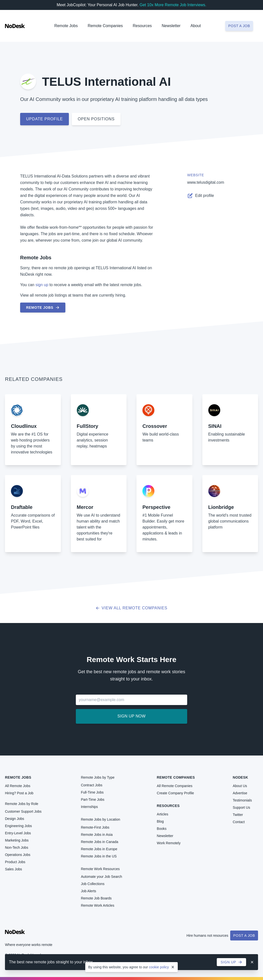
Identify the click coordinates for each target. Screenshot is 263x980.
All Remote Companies (175, 786)
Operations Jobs (18, 855)
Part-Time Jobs (92, 800)
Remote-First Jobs (95, 827)
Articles (163, 814)
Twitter (238, 815)
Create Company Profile (175, 793)
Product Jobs (15, 862)
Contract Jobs (91, 785)
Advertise (240, 793)
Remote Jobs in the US (99, 856)
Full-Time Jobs (92, 792)
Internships (89, 807)
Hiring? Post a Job (19, 793)
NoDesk (240, 777)
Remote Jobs (66, 26)
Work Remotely (169, 843)
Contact (239, 822)
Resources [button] (142, 26)
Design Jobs (15, 819)
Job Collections (93, 884)
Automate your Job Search (101, 877)
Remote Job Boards (96, 898)
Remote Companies (105, 26)
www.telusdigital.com (206, 182)
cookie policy (159, 967)
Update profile (44, 119)
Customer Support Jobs (23, 811)
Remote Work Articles (97, 905)
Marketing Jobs (17, 840)
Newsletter (171, 26)
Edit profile (201, 196)
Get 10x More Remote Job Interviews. (173, 5)
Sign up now (131, 716)
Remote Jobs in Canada (99, 842)
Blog (160, 821)
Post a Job (244, 935)
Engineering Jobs (18, 826)
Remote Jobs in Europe (99, 849)
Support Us (241, 807)
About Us (240, 786)
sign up (42, 285)
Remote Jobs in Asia (97, 835)
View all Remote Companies (132, 608)
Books (162, 829)
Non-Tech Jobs (17, 847)
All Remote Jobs (18, 786)
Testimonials (242, 800)
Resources (168, 806)
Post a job (239, 26)
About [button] (196, 26)
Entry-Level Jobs (18, 833)
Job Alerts (88, 891)
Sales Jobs (13, 869)
